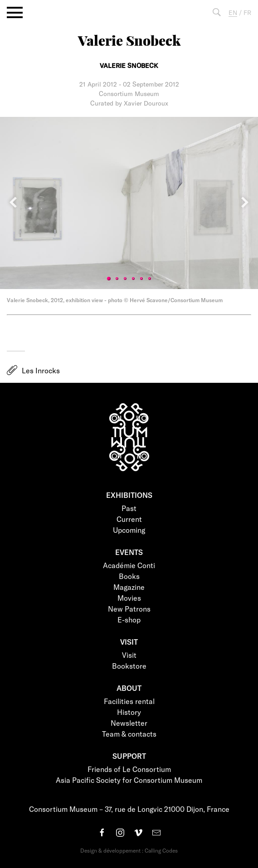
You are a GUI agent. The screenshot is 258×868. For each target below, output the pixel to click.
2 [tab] (117, 279)
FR (247, 12)
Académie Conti (129, 565)
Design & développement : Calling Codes (129, 850)
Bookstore (129, 666)
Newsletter (129, 723)
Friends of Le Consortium (129, 769)
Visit (129, 655)
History (129, 712)
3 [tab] (125, 279)
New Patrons (129, 609)
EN (233, 12)
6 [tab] (150, 279)
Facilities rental (129, 701)
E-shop (129, 620)
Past (129, 508)
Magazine (129, 587)
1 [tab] (109, 279)
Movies (129, 598)
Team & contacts (129, 734)
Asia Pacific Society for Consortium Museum (129, 780)
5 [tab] (141, 279)
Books (129, 576)
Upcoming (129, 530)
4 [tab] (133, 279)
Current (129, 519)
